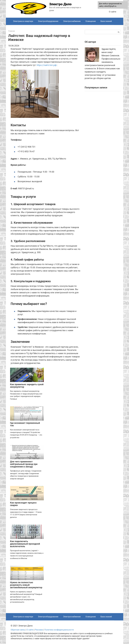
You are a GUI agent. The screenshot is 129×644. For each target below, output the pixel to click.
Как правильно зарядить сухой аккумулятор (27, 386)
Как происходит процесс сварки (23, 504)
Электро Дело (60, 4)
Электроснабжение (72, 21)
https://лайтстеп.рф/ (47, 65)
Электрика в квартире (23, 21)
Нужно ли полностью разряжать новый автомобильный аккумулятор (26, 585)
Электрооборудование (48, 21)
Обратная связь (18, 630)
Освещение (91, 21)
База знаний (106, 21)
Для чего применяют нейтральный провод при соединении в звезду (24, 464)
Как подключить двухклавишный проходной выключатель (25, 544)
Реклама (39, 630)
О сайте (113, 12)
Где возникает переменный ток (25, 424)
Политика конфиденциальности (59, 630)
